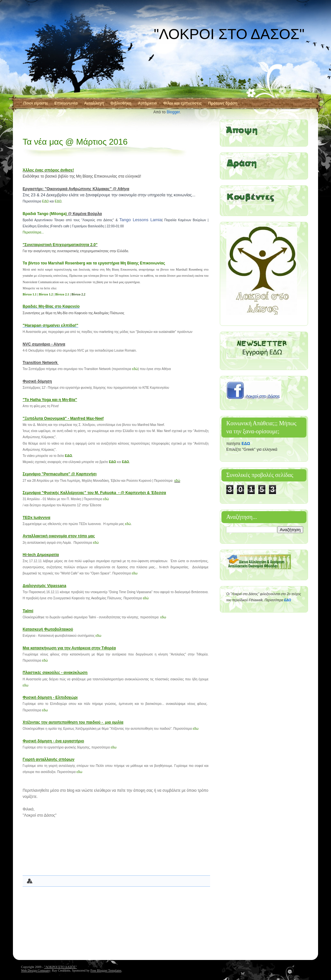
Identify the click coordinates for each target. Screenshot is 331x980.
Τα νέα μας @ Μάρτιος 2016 (75, 142)
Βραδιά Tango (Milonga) (45, 214)
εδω (135, 573)
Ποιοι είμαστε (36, 103)
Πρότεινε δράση (223, 103)
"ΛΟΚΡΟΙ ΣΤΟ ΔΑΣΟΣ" (229, 34)
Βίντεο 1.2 (46, 294)
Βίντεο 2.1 (62, 294)
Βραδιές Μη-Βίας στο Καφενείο (51, 306)
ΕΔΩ (45, 201)
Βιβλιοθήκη (121, 103)
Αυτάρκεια (147, 103)
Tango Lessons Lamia (140, 220)
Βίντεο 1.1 (30, 294)
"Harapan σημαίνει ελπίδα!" (50, 325)
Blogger (173, 112)
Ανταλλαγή (94, 103)
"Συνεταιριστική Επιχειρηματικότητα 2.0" (60, 245)
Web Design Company (36, 970)
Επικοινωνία (66, 103)
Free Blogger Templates (106, 970)
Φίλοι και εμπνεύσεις (182, 103)
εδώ (135, 369)
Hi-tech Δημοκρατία (41, 555)
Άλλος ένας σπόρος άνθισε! (48, 170)
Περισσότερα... (33, 232)
